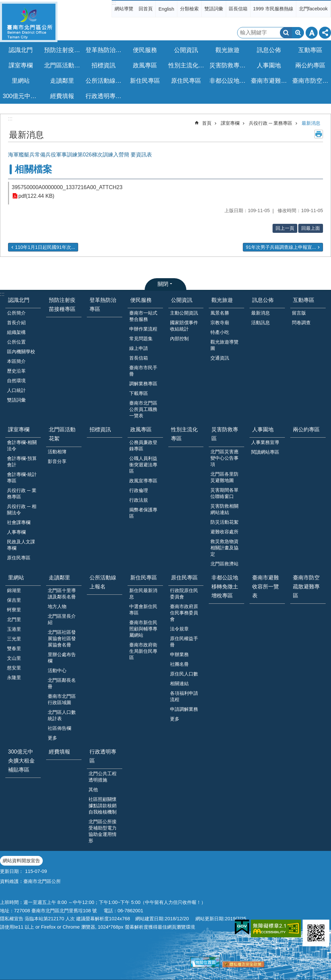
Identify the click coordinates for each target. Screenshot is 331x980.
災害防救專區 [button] (227, 65)
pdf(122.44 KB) (36, 196)
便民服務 (141, 300)
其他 (93, 790)
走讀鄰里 (59, 578)
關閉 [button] (163, 284)
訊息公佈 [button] (269, 50)
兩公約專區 (310, 65)
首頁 (207, 123)
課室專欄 (230, 123)
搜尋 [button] (286, 33)
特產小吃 (220, 332)
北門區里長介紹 (62, 619)
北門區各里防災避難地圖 (224, 477)
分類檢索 (189, 9)
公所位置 (16, 342)
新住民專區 (144, 578)
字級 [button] (312, 33)
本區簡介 (16, 361)
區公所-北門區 (29, 22)
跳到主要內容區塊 (4, 4)
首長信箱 (139, 358)
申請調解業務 (184, 709)
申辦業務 (179, 654)
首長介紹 (16, 323)
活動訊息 (261, 323)
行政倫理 (139, 490)
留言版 (299, 313)
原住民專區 (19, 558)
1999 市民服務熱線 (273, 9)
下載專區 (139, 393)
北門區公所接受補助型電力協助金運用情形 (103, 831)
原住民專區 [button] (186, 81)
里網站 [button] (21, 81)
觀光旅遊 (222, 300)
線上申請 (139, 348)
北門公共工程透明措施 (103, 777)
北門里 (14, 619)
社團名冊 (179, 664)
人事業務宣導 (265, 442)
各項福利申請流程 (184, 696)
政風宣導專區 (143, 481)
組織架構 (16, 332)
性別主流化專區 (187, 65)
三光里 (14, 639)
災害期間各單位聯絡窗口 (224, 493)
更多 (52, 738)
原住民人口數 (184, 674)
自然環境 (16, 381)
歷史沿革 (16, 371)
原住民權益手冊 (184, 642)
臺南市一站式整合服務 (143, 316)
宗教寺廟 (220, 323)
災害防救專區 (225, 434)
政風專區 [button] (145, 65)
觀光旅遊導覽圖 (224, 345)
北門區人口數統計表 (62, 715)
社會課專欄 (19, 522)
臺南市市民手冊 (143, 371)
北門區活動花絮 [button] (63, 65)
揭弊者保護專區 (143, 513)
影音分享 (57, 461)
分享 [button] (325, 33)
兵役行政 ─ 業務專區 (271, 123)
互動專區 (304, 300)
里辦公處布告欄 (62, 658)
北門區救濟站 (224, 564)
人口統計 (16, 390)
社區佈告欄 (59, 728)
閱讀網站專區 (265, 452)
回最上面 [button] (311, 228)
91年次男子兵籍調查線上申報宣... (281, 247)
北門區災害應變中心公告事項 (224, 458)
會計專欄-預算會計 (22, 461)
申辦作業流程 (143, 329)
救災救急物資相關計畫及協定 (224, 548)
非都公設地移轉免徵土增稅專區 (228, 81)
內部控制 (179, 339)
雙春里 (14, 648)
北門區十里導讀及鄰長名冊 (62, 594)
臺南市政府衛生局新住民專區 (143, 651)
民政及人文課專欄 (21, 545)
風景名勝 (220, 313)
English (166, 9)
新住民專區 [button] (145, 81)
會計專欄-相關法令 (22, 445)
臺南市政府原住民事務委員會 (184, 613)
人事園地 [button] (269, 65)
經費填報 (62, 96)
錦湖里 (14, 590)
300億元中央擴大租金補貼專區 (22, 96)
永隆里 (14, 677)
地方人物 (57, 606)
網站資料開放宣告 (21, 861)
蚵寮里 (14, 610)
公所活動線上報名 (104, 81)
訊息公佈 (263, 300)
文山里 (14, 658)
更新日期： (12, 871)
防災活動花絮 (224, 522)
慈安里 (14, 668)
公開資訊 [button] (186, 50)
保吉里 (14, 600)
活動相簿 (57, 452)
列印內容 (319, 134)
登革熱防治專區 (104, 50)
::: (114, 3)
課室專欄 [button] (21, 65)
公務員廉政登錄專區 (143, 445)
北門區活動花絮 (62, 434)
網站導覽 (124, 9)
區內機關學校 (21, 352)
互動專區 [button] (310, 50)
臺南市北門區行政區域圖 (62, 699)
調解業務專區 (143, 384)
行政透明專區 (103, 756)
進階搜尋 (298, 33)
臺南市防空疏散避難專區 (311, 81)
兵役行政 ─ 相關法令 (22, 510)
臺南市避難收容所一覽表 (270, 81)
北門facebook (313, 9)
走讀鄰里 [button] (62, 81)
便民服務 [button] (145, 50)
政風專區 (141, 429)
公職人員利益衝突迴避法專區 (143, 465)
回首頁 (146, 9)
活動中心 (57, 670)
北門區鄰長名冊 (62, 683)
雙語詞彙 (214, 9)
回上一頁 (285, 228)
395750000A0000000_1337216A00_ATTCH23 (67, 187)
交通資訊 (220, 358)
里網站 (16, 578)
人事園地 (263, 429)
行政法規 (139, 500)
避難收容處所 (224, 532)
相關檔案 (33, 169)
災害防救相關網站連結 (224, 509)
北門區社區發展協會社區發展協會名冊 (62, 638)
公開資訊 (182, 300)
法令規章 (179, 629)
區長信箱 (238, 9)
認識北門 (19, 300)
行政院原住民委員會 (184, 594)
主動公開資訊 (184, 313)
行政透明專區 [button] (104, 96)
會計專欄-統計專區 (22, 477)
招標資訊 (104, 65)
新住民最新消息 (143, 594)
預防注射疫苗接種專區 (63, 50)
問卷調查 (301, 323)
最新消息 (311, 123)
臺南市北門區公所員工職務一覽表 (143, 409)
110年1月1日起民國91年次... (45, 247)
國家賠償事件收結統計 (184, 326)
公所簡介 (16, 313)
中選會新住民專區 (143, 610)
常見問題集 (141, 339)
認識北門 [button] (21, 50)
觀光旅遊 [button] (227, 50)
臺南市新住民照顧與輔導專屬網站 (143, 629)
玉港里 (14, 629)
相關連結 (179, 683)
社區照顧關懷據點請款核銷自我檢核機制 (103, 806)
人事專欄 (16, 532)
